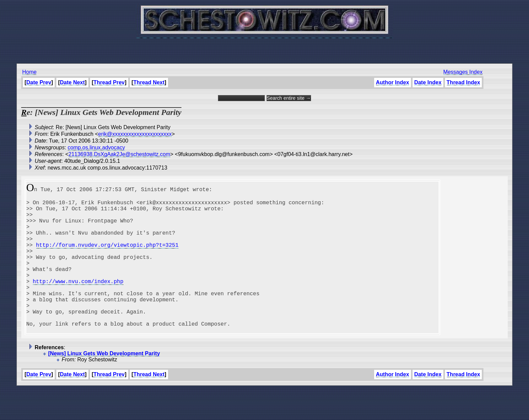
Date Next (73, 82)
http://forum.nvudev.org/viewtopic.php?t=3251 (107, 257)
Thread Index (464, 82)
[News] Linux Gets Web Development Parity (104, 384)
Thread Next (149, 82)
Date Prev (39, 82)
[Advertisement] (264, 47)
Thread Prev (109, 82)
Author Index (393, 82)
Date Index (428, 82)
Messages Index (463, 72)
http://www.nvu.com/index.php (78, 301)
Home (30, 72)
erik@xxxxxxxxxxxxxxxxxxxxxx (135, 134)
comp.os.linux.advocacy (96, 147)
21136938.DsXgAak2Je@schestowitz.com (119, 154)
